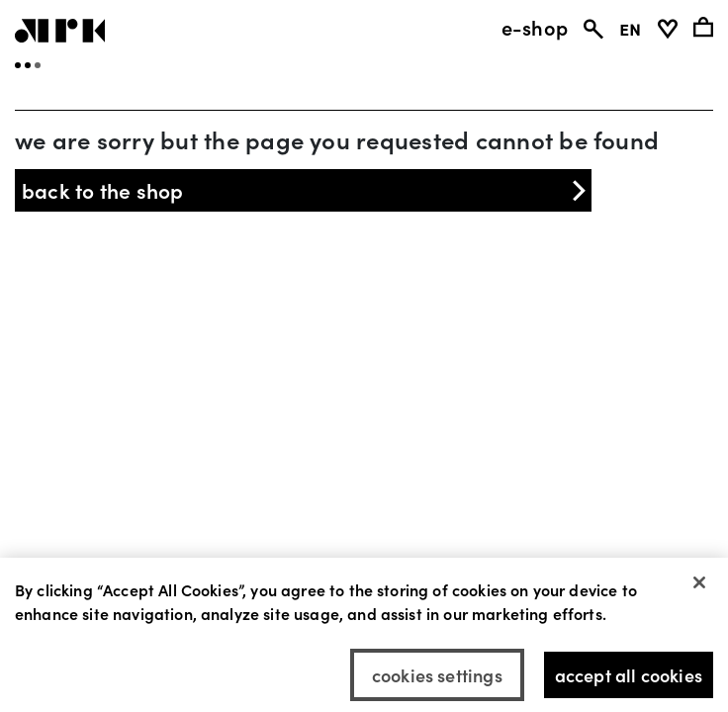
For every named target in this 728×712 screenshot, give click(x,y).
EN (630, 27)
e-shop (535, 27)
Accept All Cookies (629, 680)
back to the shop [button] (306, 190)
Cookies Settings (437, 680)
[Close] (699, 587)
